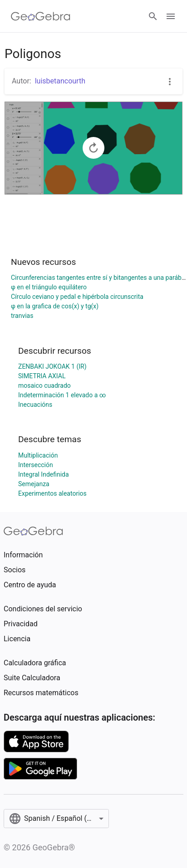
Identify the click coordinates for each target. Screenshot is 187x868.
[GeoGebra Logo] (41, 16)
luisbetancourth (60, 81)
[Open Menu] (171, 16)
